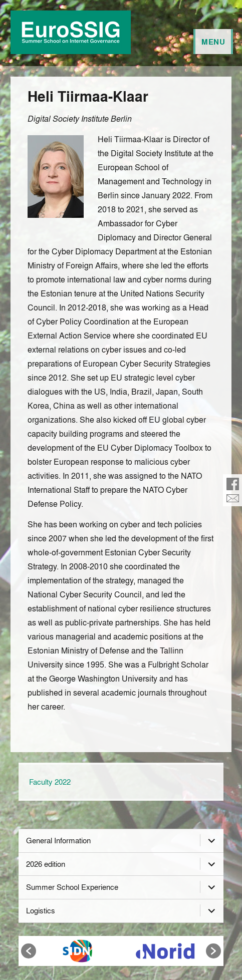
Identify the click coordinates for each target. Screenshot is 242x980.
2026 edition (46, 864)
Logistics (41, 910)
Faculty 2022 (50, 782)
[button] (29, 951)
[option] (77, 951)
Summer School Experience (72, 887)
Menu (213, 42)
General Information (58, 840)
